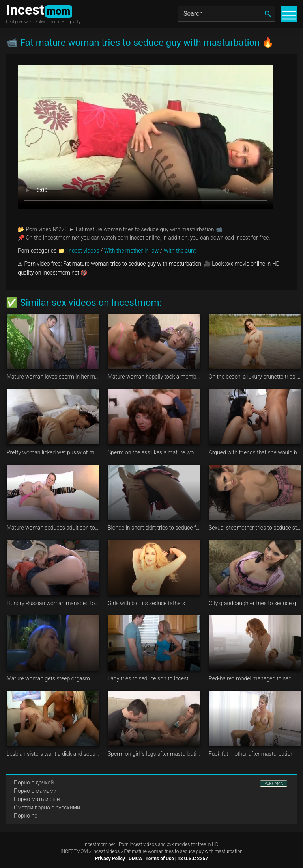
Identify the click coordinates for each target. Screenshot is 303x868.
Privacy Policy (110, 859)
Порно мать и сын (37, 799)
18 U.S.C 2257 (193, 859)
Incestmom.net (99, 844)
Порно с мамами (35, 791)
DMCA (135, 859)
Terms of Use (160, 859)
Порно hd (26, 816)
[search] (267, 14)
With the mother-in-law (132, 251)
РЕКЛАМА (274, 783)
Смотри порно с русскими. (48, 807)
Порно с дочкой (34, 783)
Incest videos (83, 251)
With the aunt (180, 251)
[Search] (226, 14)
